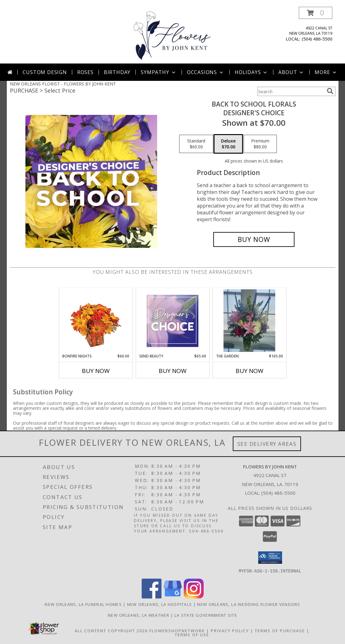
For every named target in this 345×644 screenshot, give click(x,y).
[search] (330, 91)
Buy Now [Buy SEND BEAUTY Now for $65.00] (173, 371)
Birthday (117, 72)
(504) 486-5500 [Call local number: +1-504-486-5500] (317, 39)
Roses (85, 72)
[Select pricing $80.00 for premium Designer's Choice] (260, 144)
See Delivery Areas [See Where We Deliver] (267, 444)
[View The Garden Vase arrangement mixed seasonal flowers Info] (249, 321)
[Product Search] (291, 91)
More (326, 72)
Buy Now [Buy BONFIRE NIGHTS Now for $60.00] (96, 371)
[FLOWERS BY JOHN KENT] (172, 35)
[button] (316, 13)
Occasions (206, 72)
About (291, 72)
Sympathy (159, 72)
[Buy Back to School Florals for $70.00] (254, 239)
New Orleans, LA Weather (139, 615)
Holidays (251, 72)
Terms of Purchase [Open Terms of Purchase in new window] (280, 630)
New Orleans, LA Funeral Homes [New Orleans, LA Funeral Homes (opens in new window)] (83, 604)
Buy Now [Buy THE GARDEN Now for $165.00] (250, 371)
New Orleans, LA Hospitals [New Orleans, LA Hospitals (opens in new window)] (160, 604)
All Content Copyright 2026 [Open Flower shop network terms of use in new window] (111, 630)
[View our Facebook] (152, 596)
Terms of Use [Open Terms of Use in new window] (192, 634)
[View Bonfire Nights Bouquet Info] (96, 321)
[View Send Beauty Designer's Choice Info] (172, 321)
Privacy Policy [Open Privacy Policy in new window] (230, 630)
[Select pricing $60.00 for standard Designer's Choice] (196, 144)
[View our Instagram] (194, 596)
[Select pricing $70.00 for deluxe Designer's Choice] (228, 144)
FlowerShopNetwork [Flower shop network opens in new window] (177, 630)
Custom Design (45, 72)
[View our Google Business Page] (173, 596)
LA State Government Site (206, 615)
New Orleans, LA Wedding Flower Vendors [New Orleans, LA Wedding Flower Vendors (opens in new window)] (249, 604)
